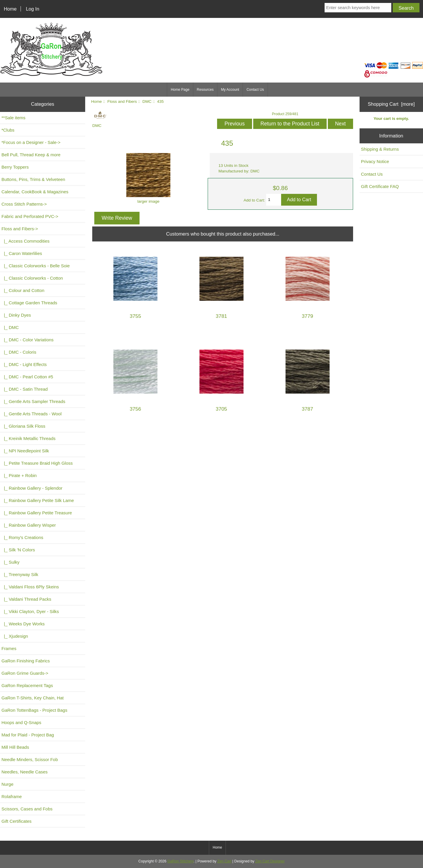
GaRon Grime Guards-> (25, 673)
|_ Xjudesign (15, 636)
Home (10, 9)
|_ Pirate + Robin (19, 475)
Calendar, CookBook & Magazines (35, 192)
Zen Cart (224, 861)
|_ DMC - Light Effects (24, 364)
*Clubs (8, 130)
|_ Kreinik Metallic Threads (28, 438)
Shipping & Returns (380, 149)
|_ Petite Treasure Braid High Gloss (37, 463)
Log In (32, 9)
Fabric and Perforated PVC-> (30, 216)
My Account (230, 90)
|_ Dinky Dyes (16, 315)
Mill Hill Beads (15, 747)
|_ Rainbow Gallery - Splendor (32, 488)
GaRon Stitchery (181, 861)
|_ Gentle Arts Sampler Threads (33, 401)
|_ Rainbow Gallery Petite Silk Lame (38, 500)
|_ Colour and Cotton (23, 290)
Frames (9, 648)
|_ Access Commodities (25, 241)
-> (20, 229)
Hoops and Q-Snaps (21, 722)
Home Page (180, 90)
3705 (221, 409)
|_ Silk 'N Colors (18, 550)
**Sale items (13, 118)
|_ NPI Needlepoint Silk (25, 451)
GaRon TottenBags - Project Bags (34, 710)
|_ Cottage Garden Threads (29, 303)
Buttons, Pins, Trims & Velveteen (33, 179)
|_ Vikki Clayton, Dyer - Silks (30, 611)
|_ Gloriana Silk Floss (23, 426)
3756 (135, 409)
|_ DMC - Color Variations (27, 340)
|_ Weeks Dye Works (23, 624)
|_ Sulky (10, 562)
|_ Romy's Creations (22, 537)
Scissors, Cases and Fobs (27, 809)
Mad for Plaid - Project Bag (28, 735)
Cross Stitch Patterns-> (24, 204)
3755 (135, 316)
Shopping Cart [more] (391, 104)
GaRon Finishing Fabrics (26, 661)
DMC (147, 101)
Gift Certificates (16, 821)
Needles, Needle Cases (25, 772)
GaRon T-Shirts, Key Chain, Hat (33, 698)
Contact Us (255, 90)
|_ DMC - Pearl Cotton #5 (27, 377)
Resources (205, 90)
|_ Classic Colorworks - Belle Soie (36, 266)
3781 (221, 316)
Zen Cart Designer (270, 861)
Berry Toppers (15, 167)
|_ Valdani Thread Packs (26, 599)
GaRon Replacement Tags (27, 685)
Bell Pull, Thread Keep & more (31, 155)
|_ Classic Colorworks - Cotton (32, 278)
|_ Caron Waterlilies (22, 253)
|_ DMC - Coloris (19, 352)
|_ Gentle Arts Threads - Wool (31, 414)
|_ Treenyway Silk (20, 574)
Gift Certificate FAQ (380, 186)
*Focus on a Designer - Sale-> (31, 142)
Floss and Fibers (122, 101)
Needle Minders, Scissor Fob (30, 759)
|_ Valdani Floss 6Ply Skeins (30, 587)
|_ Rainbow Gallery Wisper (29, 525)
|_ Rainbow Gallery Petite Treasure (37, 513)
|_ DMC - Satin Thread (25, 389)
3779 (307, 316)
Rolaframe (12, 796)
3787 (307, 409)
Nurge (7, 784)
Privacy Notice (375, 161)
